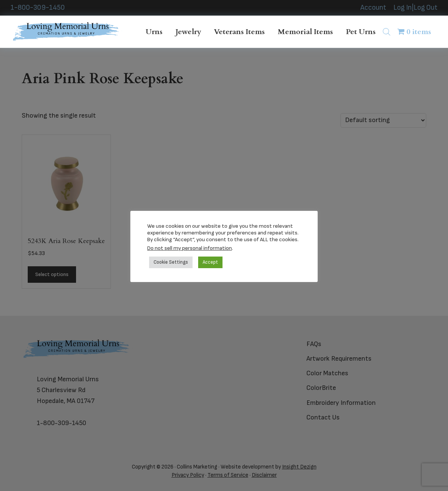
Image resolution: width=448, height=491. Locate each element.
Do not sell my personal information (190, 248)
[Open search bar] (387, 32)
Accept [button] (210, 262)
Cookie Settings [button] (171, 262)
